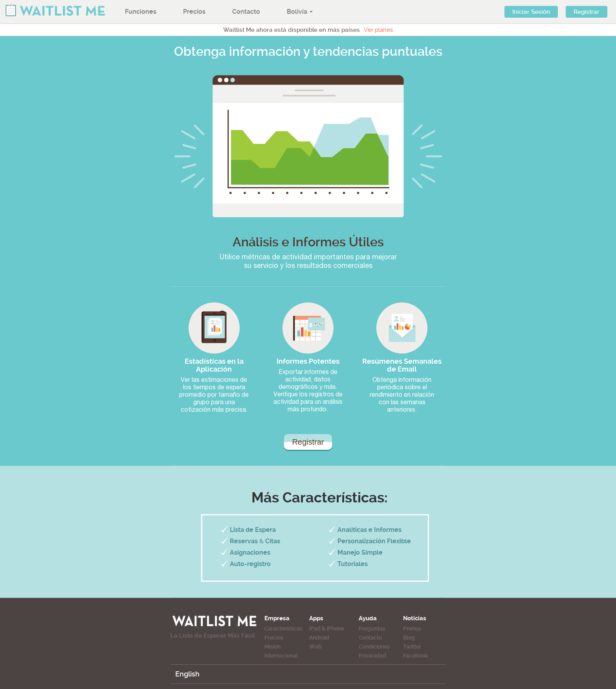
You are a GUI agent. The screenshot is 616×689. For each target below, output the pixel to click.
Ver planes (378, 30)
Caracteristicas (283, 629)
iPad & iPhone (327, 629)
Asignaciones (250, 552)
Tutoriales (353, 564)
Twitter (412, 647)
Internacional (281, 656)
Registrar (587, 12)
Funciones (141, 12)
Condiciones (374, 647)
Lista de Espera (253, 530)
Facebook (416, 656)
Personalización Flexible (374, 541)
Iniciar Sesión (531, 12)
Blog (409, 638)
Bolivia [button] (300, 12)
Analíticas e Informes (369, 530)
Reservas (244, 541)
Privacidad (372, 656)
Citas (273, 541)
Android (319, 638)
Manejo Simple (360, 552)
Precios (194, 12)
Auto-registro (250, 564)
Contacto (246, 12)
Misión (272, 647)
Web (315, 647)
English (187, 674)
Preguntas (372, 629)
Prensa (412, 629)
